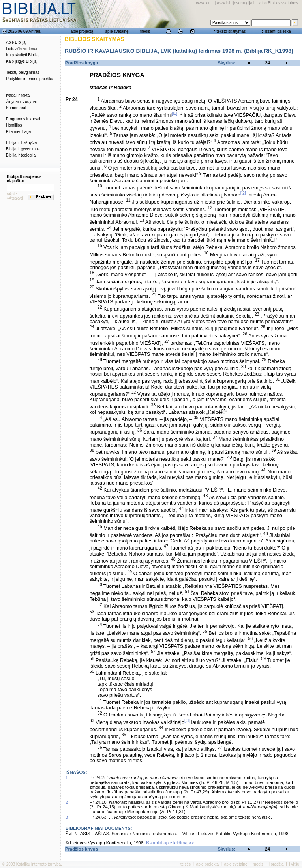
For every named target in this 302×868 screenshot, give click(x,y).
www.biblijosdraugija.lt (236, 3)
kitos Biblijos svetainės (278, 3)
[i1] (174, 113)
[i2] (243, 193)
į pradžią (276, 864)
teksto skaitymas (231, 31)
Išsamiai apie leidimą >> (170, 843)
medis (145, 31)
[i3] (187, 720)
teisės (186, 864)
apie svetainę (117, 31)
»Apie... (13, 194)
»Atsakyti (15, 198)
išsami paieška (278, 31)
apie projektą (82, 31)
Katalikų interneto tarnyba (38, 864)
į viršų (294, 864)
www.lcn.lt (205, 3)
